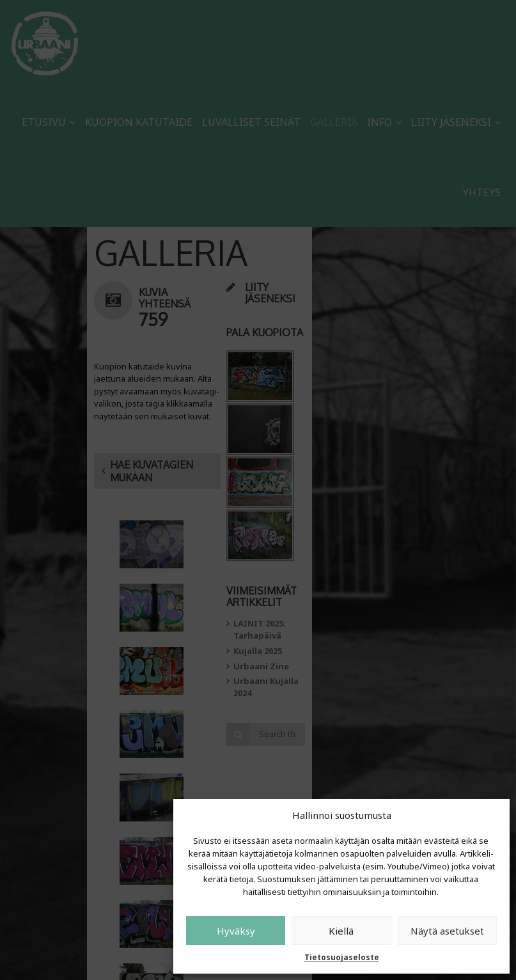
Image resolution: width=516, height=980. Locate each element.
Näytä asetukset (447, 931)
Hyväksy (236, 931)
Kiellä (341, 931)
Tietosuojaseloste (342, 957)
